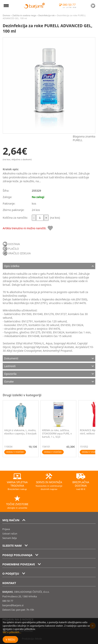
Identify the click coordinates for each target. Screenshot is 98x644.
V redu (10, 639)
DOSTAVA (14, 244)
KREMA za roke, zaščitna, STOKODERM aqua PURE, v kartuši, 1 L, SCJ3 (57, 434)
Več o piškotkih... (12, 632)
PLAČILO (14, 249)
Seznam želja (9, 538)
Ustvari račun (10, 534)
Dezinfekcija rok (46, 15)
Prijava (6, 529)
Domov (6, 15)
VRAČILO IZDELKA (19, 253)
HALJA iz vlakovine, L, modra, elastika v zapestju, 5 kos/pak (20, 432)
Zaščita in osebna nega (24, 15)
